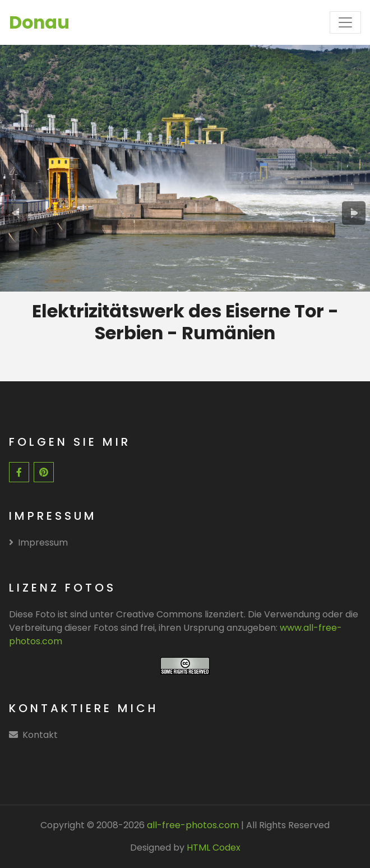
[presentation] (16, 213)
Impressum (38, 542)
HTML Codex (214, 848)
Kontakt (40, 735)
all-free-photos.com (192, 825)
